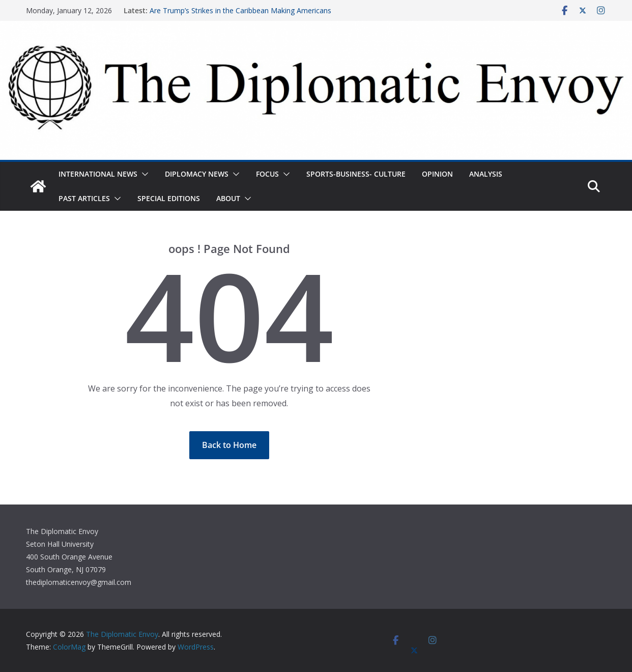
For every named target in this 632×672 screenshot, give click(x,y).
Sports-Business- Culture (356, 174)
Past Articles (84, 198)
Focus (267, 174)
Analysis (486, 174)
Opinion (437, 174)
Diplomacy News (197, 174)
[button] (143, 174)
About (228, 198)
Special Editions (169, 198)
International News (98, 174)
